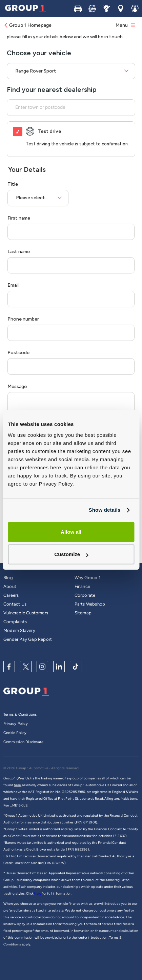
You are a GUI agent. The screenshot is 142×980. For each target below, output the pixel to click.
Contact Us (15, 604)
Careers (11, 595)
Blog (8, 578)
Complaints (15, 622)
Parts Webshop (90, 604)
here (38, 893)
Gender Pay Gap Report (28, 639)
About (10, 586)
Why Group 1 (87, 578)
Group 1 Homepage (27, 25)
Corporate (85, 595)
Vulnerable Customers (26, 613)
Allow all (71, 532)
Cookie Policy (15, 733)
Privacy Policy (16, 724)
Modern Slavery (19, 630)
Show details (104, 510)
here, (18, 785)
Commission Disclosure (23, 742)
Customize (71, 555)
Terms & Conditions (20, 714)
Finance (82, 586)
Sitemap (83, 613)
